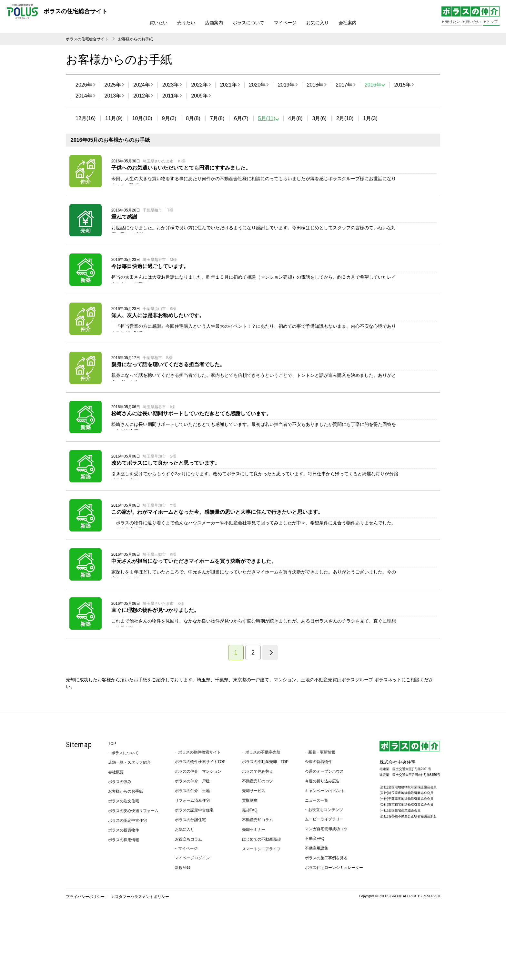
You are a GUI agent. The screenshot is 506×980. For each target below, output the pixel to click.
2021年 (228, 85)
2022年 (199, 85)
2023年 (171, 85)
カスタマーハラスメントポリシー (140, 961)
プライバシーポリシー (85, 961)
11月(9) (114, 118)
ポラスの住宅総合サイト (87, 39)
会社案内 (348, 23)
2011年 (171, 96)
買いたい (158, 23)
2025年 (113, 85)
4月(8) (295, 118)
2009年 (199, 96)
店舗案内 (214, 23)
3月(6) (319, 118)
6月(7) (241, 118)
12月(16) (86, 118)
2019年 (286, 85)
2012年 (142, 96)
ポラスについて (248, 23)
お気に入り (318, 23)
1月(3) (370, 118)
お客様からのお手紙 (136, 39)
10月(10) (142, 118)
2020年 (258, 85)
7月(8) (217, 118)
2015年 (403, 85)
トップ (492, 22)
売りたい (186, 23)
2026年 (84, 85)
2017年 (344, 85)
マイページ (285, 23)
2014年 (84, 96)
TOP (112, 808)
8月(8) (193, 118)
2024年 (142, 85)
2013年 (113, 96)
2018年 (315, 85)
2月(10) (345, 118)
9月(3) (169, 118)
